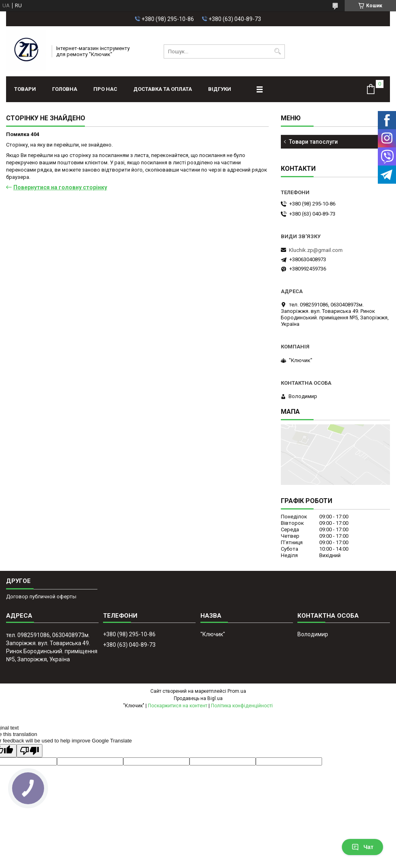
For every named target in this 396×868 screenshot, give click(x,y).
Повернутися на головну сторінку (60, 187)
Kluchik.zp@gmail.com (316, 250)
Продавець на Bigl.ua (198, 698)
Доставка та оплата (163, 89)
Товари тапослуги (313, 142)
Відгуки (220, 89)
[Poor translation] (29, 751)
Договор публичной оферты (41, 596)
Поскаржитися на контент (178, 706)
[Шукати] (278, 51)
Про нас (105, 89)
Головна (65, 89)
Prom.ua (237, 691)
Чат (362, 847)
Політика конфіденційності (242, 706)
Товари (25, 89)
